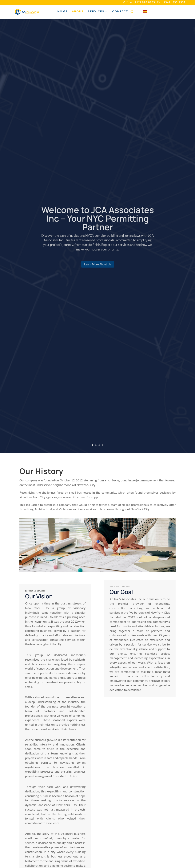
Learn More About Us (98, 268)
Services (96, 12)
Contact (120, 12)
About (78, 12)
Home (62, 12)
